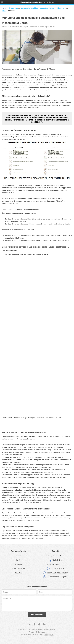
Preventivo (14, 8)
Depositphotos (49, 635)
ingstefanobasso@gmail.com (57, 572)
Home (4, 8)
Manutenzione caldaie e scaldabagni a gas (38, 8)
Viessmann (62, 8)
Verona (5, 11)
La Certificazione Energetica (57, 577)
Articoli (19, 556)
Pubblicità (19, 572)
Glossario (19, 564)
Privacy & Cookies (19, 568)
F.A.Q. (19, 560)
